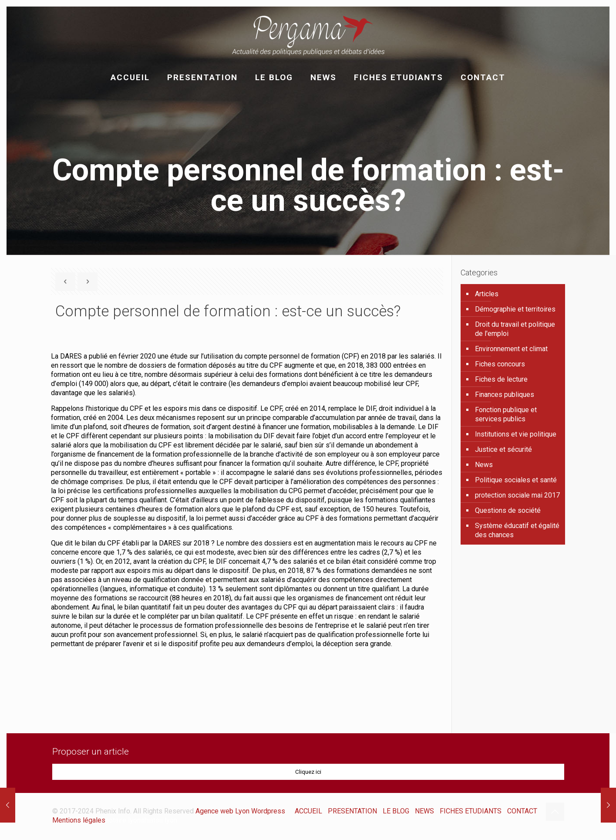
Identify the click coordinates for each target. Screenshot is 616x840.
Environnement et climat (511, 349)
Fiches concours (500, 364)
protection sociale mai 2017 (517, 495)
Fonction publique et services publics (506, 414)
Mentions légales (79, 820)
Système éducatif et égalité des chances (517, 530)
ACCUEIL (308, 811)
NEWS (424, 811)
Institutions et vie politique (516, 434)
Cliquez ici (308, 772)
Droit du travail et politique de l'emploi (515, 329)
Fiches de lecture (501, 379)
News (484, 465)
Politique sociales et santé (516, 480)
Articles (487, 294)
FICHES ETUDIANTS (471, 811)
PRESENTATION (352, 811)
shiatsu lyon (159, 820)
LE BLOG (396, 811)
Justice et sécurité (503, 449)
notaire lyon (123, 820)
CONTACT (522, 811)
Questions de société (508, 510)
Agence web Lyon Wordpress (240, 811)
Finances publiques (505, 395)
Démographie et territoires (515, 309)
